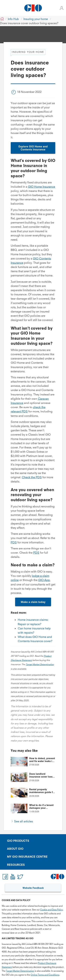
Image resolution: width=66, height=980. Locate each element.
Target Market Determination (40, 664)
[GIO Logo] (33, 8)
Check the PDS (32, 477)
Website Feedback (33, 888)
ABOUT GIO (15, 849)
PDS (14, 542)
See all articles (23, 821)
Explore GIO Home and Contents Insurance (33, 148)
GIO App (44, 580)
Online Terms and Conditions (45, 975)
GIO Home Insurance (42, 187)
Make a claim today (33, 602)
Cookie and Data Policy (52, 910)
